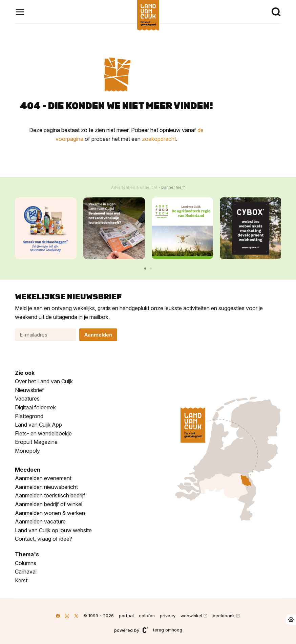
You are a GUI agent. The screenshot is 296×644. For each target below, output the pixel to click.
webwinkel (191, 616)
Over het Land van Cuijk (44, 381)
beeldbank (224, 616)
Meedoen (28, 470)
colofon (147, 616)
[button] (145, 269)
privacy (168, 616)
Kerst (21, 580)
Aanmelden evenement (43, 478)
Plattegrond (29, 416)
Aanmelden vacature (40, 521)
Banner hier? (173, 187)
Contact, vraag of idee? (44, 539)
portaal (126, 616)
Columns (26, 563)
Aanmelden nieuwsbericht (46, 487)
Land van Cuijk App (38, 425)
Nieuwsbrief (29, 390)
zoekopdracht (159, 139)
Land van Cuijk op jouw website (53, 530)
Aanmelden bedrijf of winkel (49, 504)
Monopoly (27, 451)
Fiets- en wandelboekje (43, 433)
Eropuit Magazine (36, 442)
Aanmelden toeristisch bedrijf (50, 495)
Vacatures (27, 399)
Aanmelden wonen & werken (50, 513)
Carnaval (26, 572)
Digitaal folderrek (35, 407)
